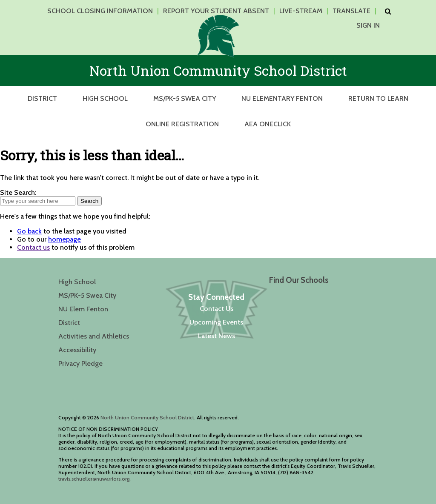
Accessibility (77, 350)
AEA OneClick (268, 124)
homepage (65, 239)
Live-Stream (301, 11)
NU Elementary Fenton (282, 98)
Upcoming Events (216, 322)
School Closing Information (100, 11)
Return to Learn (378, 98)
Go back (29, 231)
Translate (351, 11)
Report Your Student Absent (216, 11)
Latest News (217, 336)
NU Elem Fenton (83, 309)
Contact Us (217, 309)
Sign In (368, 25)
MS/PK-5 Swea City (185, 98)
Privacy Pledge (80, 363)
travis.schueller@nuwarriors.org (94, 479)
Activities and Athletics (94, 336)
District (42, 98)
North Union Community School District (147, 417)
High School (105, 98)
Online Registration (182, 124)
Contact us (33, 247)
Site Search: (18, 192)
